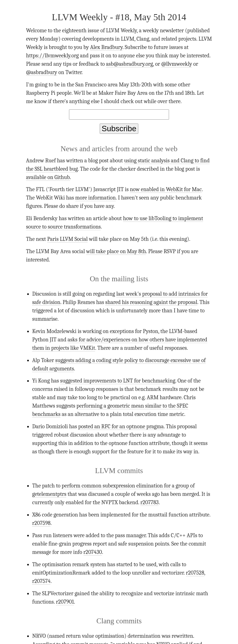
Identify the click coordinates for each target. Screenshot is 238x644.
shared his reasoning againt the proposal (151, 302)
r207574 (41, 581)
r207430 (93, 552)
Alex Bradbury (106, 47)
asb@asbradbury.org (129, 64)
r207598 (41, 523)
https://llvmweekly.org (52, 56)
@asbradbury (42, 72)
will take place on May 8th (116, 251)
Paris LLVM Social (67, 239)
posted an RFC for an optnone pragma (121, 426)
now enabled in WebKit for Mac (166, 189)
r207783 (150, 502)
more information (96, 198)
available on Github (48, 177)
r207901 (65, 602)
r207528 (195, 573)
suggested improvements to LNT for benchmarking (118, 381)
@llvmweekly (177, 64)
